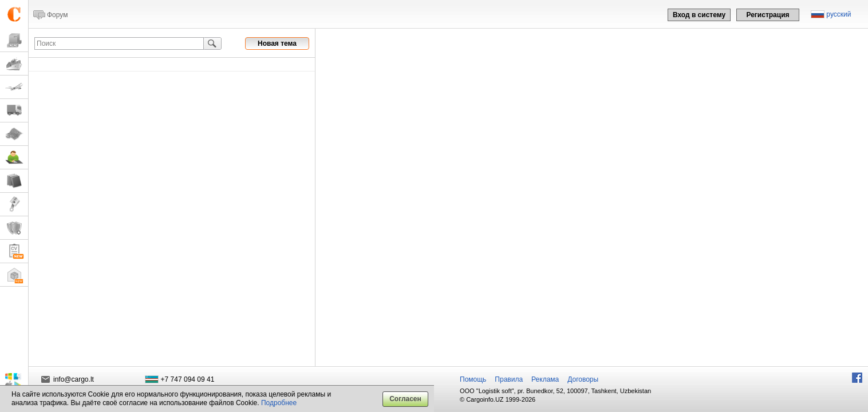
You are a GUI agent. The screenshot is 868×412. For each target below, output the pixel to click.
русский (839, 14)
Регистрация (768, 15)
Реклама (545, 379)
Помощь (473, 379)
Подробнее (279, 403)
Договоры (583, 379)
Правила (509, 379)
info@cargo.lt (74, 379)
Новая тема (277, 43)
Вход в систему (699, 15)
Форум (57, 15)
